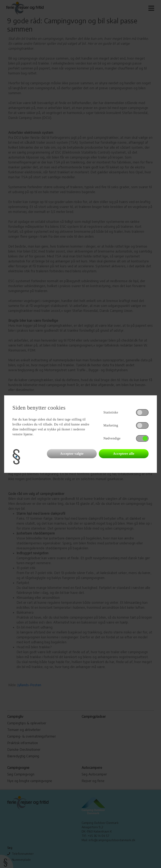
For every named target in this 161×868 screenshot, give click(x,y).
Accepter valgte (72, 454)
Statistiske (111, 412)
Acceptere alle (124, 454)
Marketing (111, 425)
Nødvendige (112, 438)
